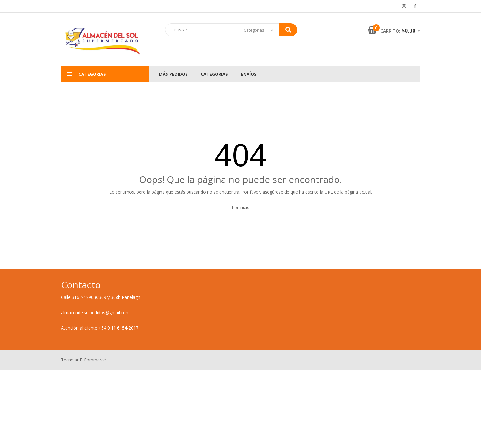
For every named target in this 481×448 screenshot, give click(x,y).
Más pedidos (173, 74)
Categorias (214, 74)
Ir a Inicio (241, 207)
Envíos (249, 74)
